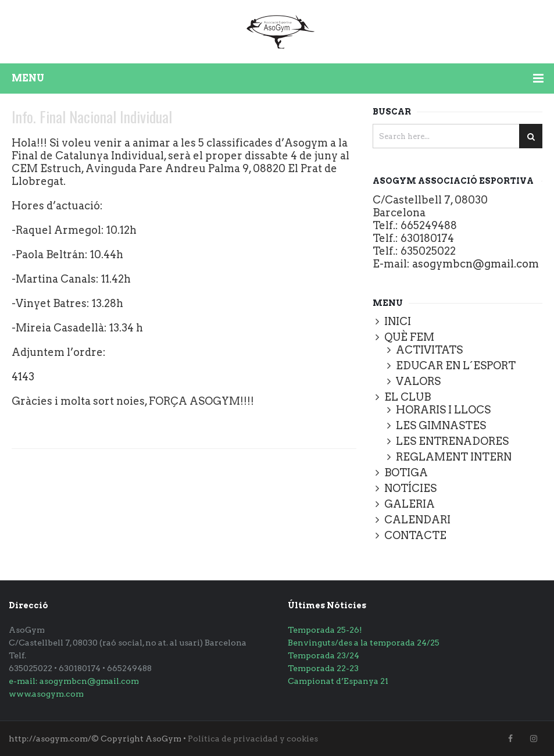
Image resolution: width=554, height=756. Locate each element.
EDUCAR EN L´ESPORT (456, 365)
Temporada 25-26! (325, 630)
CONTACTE (415, 535)
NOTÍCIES (410, 488)
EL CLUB (408, 397)
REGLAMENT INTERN (454, 457)
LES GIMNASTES (441, 425)
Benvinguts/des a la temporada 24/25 (364, 643)
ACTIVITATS (429, 350)
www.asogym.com (46, 694)
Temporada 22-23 (323, 668)
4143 (23, 377)
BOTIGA (406, 472)
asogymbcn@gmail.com (476, 264)
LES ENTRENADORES (452, 441)
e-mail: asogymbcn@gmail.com (74, 681)
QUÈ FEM (409, 337)
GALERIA (410, 504)
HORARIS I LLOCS (443, 410)
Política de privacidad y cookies (253, 739)
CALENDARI (417, 520)
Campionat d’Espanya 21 (338, 681)
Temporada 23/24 (324, 655)
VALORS (418, 381)
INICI (398, 321)
